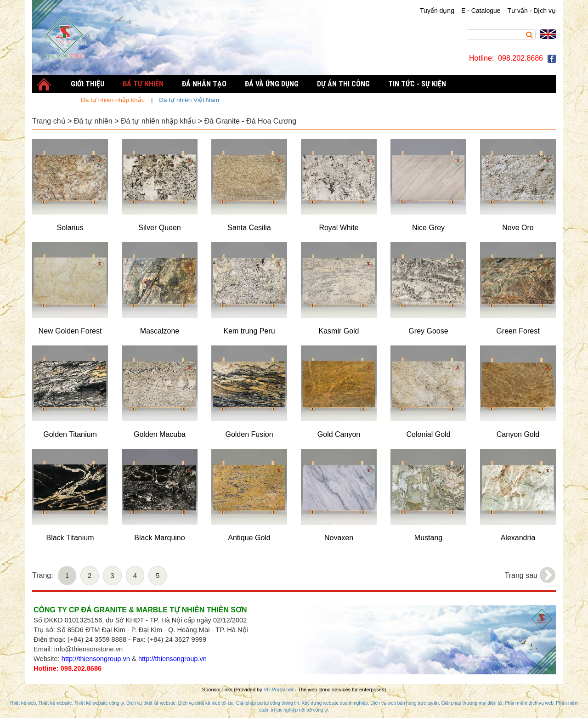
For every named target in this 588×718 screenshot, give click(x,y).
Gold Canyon (339, 434)
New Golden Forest (70, 331)
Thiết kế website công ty (99, 703)
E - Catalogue (481, 11)
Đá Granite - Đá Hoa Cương (251, 121)
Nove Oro (518, 228)
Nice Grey (428, 228)
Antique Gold (249, 538)
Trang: (43, 575)
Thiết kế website (55, 703)
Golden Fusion (249, 434)
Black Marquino (159, 538)
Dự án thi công (343, 84)
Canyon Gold (518, 434)
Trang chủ (49, 121)
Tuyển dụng (437, 11)
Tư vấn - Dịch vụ (532, 11)
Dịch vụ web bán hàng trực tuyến (404, 703)
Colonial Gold (428, 434)
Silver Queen (160, 228)
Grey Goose (428, 331)
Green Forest (518, 331)
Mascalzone (160, 331)
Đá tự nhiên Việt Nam (189, 100)
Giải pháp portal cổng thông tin (268, 703)
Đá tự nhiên (93, 121)
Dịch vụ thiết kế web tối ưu (206, 703)
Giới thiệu (88, 84)
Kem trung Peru (249, 331)
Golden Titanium (70, 434)
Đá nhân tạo (204, 84)
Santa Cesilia (249, 228)
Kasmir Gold (339, 331)
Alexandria (518, 538)
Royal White (339, 228)
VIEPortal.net (279, 690)
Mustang (428, 538)
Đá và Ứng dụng (272, 84)
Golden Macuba (160, 434)
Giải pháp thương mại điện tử (472, 703)
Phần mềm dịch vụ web (529, 703)
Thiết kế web (23, 703)
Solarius (70, 228)
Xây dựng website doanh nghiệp (335, 703)
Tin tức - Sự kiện (417, 84)
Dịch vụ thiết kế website (151, 703)
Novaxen (339, 538)
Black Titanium (70, 538)
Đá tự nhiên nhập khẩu (158, 121)
